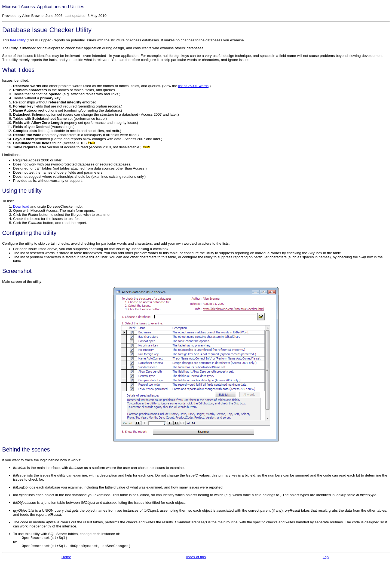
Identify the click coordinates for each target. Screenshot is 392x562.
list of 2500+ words (194, 86)
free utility (18, 40)
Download (21, 206)
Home (66, 557)
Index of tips (196, 557)
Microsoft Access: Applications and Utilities (43, 7)
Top (326, 557)
